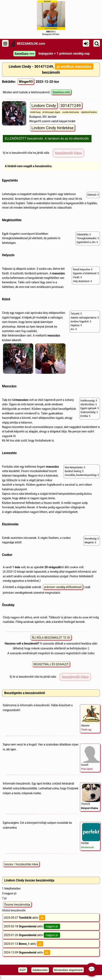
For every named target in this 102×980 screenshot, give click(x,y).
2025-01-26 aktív (32, 935)
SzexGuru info (61, 92)
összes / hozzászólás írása (21, 864)
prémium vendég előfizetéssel (63, 587)
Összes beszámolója (17, 905)
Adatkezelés (40, 970)
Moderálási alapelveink (68, 970)
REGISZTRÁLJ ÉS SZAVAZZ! (51, 664)
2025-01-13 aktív (23, 944)
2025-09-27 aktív (24, 918)
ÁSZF (23, 970)
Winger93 (26, 82)
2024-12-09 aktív (27, 952)
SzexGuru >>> (24, 54)
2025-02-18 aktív (32, 926)
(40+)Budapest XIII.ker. (51, 18)
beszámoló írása (68, 152)
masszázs (59, 273)
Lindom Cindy (44, 106)
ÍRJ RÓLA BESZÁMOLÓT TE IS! (51, 638)
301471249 (71, 106)
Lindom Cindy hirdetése (53, 128)
